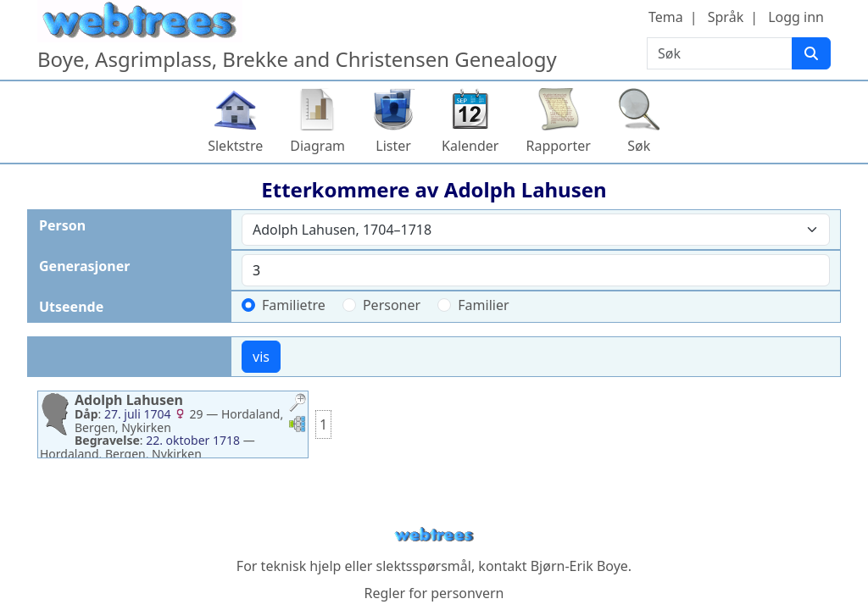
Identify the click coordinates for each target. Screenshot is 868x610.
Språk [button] (726, 17)
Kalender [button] (470, 146)
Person (62, 225)
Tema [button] (666, 17)
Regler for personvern (434, 593)
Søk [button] (639, 146)
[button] (298, 405)
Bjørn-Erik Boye (579, 566)
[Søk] (811, 53)
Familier (483, 305)
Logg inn (796, 17)
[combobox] (536, 230)
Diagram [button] (317, 146)
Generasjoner (84, 266)
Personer (392, 305)
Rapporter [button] (558, 146)
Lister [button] (393, 146)
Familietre (294, 305)
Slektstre (235, 146)
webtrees (434, 535)
